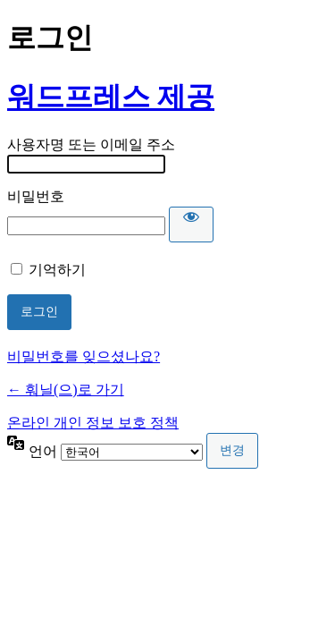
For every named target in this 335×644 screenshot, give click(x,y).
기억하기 (57, 270)
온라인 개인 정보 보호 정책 (93, 423)
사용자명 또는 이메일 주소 (91, 144)
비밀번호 (36, 196)
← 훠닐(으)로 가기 (66, 390)
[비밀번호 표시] (191, 225)
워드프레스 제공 (111, 97)
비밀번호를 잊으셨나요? (84, 356)
